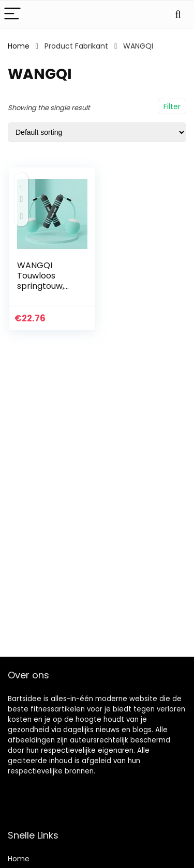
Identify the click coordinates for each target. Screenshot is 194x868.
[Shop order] (97, 132)
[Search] (178, 14)
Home (19, 46)
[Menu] (12, 14)
